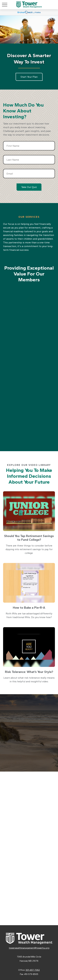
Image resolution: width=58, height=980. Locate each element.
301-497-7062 (33, 970)
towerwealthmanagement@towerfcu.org (29, 948)
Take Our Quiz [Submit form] (29, 187)
